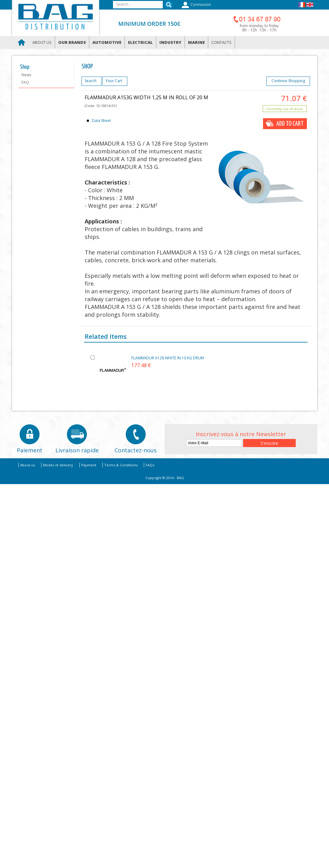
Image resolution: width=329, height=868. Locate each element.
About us (42, 42)
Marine (196, 42)
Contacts (221, 42)
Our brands (72, 42)
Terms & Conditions (121, 465)
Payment (89, 465)
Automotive (107, 42)
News (26, 75)
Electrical (140, 42)
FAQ (25, 82)
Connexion (196, 5)
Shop (25, 67)
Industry (170, 42)
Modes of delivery (58, 465)
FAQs (150, 465)
